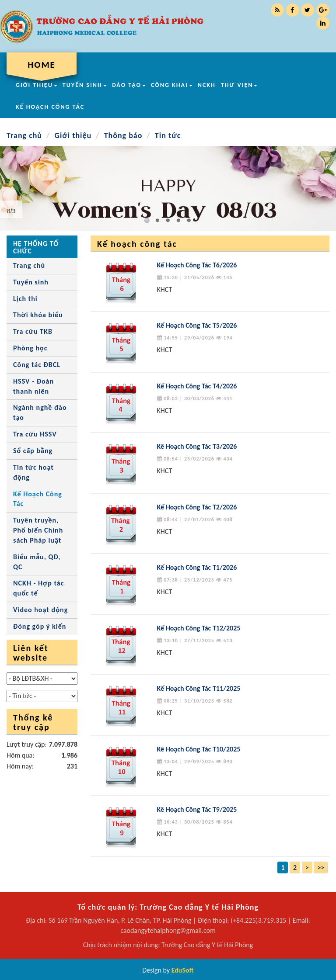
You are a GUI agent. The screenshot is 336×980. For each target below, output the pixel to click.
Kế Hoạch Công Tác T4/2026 (197, 386)
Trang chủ (24, 135)
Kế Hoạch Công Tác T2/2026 (197, 507)
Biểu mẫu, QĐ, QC (37, 562)
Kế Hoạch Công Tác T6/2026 (197, 265)
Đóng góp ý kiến (40, 626)
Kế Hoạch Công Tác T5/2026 (197, 325)
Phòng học (30, 348)
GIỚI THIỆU (37, 85)
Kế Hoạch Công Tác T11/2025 (199, 688)
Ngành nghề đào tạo (40, 412)
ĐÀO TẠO (129, 85)
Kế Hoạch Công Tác (38, 499)
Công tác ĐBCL (37, 365)
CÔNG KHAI (172, 85)
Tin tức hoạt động (33, 472)
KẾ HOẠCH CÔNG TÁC (50, 107)
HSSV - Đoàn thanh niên (33, 386)
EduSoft (183, 970)
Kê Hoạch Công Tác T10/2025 (199, 749)
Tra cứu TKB (33, 331)
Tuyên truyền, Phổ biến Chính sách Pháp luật (38, 530)
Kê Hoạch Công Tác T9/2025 (197, 809)
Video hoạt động (40, 610)
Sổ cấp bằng (33, 451)
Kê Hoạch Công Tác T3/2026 (197, 446)
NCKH (207, 85)
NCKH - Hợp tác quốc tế (38, 588)
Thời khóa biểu (38, 315)
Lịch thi (25, 299)
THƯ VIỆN (239, 85)
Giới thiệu (73, 135)
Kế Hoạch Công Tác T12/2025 (199, 628)
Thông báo (123, 135)
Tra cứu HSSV (35, 434)
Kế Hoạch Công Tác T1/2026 (197, 567)
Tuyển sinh (31, 282)
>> (321, 867)
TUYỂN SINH (85, 85)
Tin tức (168, 135)
